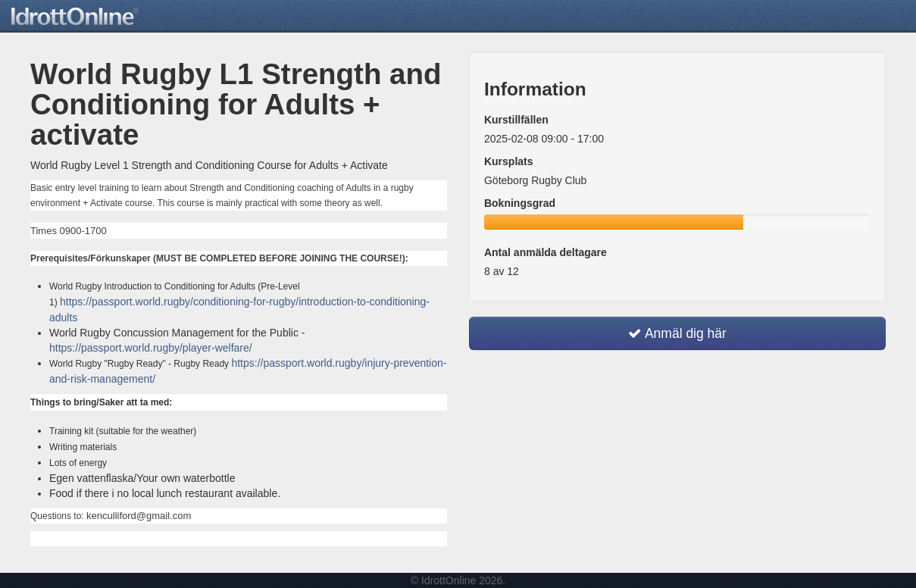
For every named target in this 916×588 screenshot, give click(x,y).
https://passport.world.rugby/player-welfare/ (151, 348)
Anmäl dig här (677, 333)
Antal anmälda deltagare (546, 252)
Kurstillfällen (516, 120)
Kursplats (509, 161)
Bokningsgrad (520, 203)
